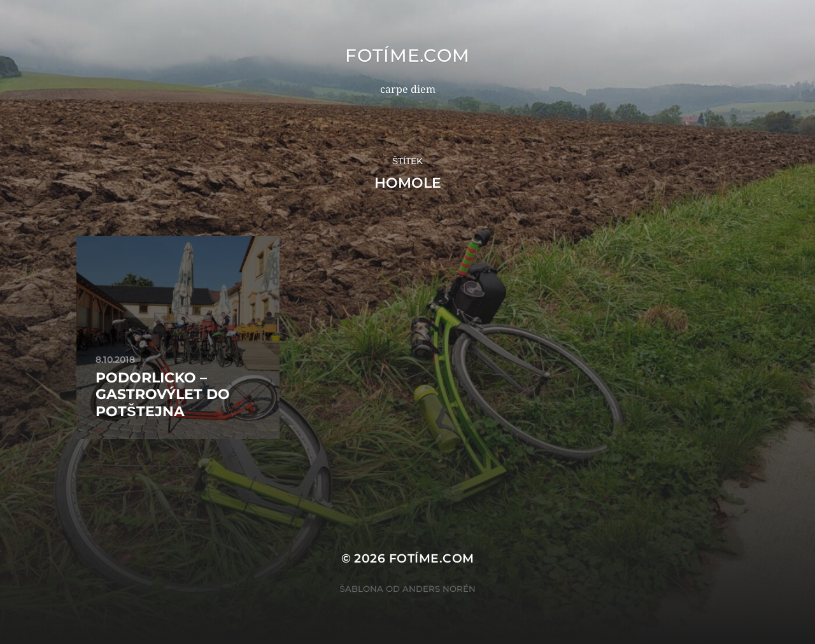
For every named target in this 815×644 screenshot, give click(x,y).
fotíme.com (407, 55)
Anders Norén (439, 589)
